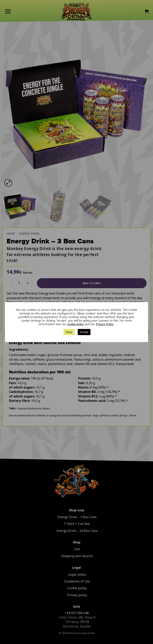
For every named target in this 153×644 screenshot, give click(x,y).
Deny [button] (69, 332)
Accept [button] (84, 332)
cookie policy (75, 324)
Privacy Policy (105, 324)
